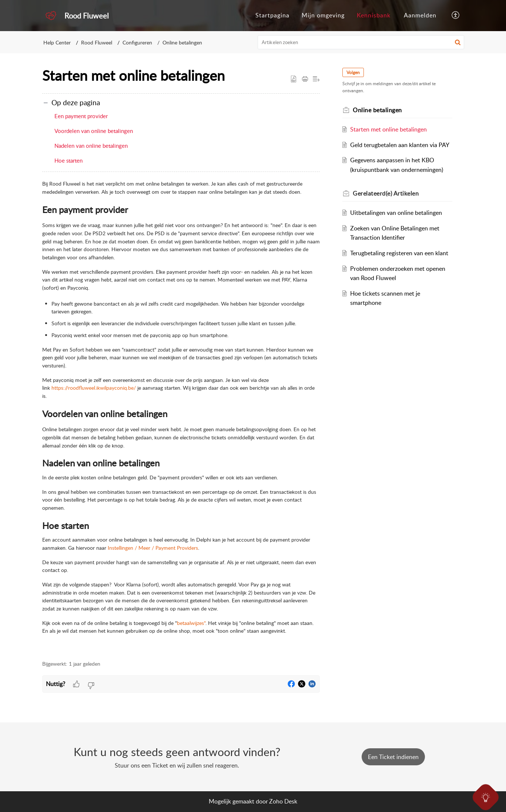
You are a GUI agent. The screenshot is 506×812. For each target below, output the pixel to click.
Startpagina (272, 15)
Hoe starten (68, 160)
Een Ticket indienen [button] (393, 757)
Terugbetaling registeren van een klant (400, 253)
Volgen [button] (354, 72)
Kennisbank (374, 15)
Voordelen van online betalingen (94, 131)
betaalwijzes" (191, 623)
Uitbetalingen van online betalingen (397, 213)
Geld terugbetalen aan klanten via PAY (401, 145)
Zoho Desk (283, 801)
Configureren (137, 42)
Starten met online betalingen (389, 129)
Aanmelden (420, 15)
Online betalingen (182, 42)
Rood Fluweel (97, 42)
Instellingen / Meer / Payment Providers (153, 548)
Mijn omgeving (323, 15)
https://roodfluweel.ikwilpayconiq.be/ (94, 388)
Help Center (57, 42)
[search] (361, 42)
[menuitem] (272, 16)
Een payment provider (81, 116)
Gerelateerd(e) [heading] (387, 193)
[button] (456, 16)
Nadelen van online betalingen (91, 146)
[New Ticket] (393, 757)
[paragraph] (181, 416)
